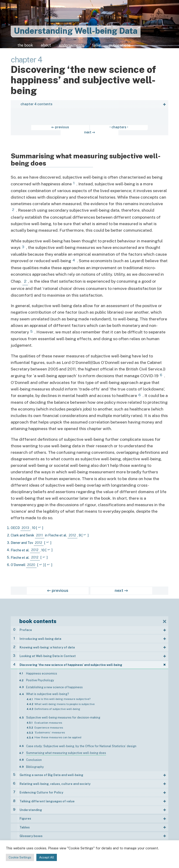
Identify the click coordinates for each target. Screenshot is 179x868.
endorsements (81, 47)
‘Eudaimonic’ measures (50, 731)
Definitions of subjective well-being (57, 707)
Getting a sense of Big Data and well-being (51, 773)
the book (25, 47)
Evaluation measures (48, 721)
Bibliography (35, 765)
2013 (25, 526)
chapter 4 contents (36, 107)
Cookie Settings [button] (20, 857)
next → (120, 130)
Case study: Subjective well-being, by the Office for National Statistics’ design (81, 744)
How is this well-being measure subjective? (62, 697)
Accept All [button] (47, 857)
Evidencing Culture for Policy (41, 791)
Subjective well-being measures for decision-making (63, 716)
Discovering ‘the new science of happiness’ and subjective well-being (71, 663)
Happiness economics (42, 671)
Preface (26, 628)
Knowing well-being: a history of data (47, 646)
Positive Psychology (40, 678)
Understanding (31, 808)
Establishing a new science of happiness (54, 685)
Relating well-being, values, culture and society (55, 782)
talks (111, 47)
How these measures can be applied (58, 736)
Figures (25, 817)
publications (139, 47)
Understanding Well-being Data (76, 31)
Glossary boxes (31, 834)
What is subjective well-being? (47, 692)
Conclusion (34, 758)
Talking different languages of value (47, 799)
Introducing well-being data (40, 637)
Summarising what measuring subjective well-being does (66, 751)
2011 (40, 533)
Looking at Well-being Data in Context (48, 654)
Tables (25, 825)
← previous (59, 130)
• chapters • (89, 130)
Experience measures (49, 726)
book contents (38, 619)
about (50, 47)
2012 (72, 533)
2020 (31, 563)
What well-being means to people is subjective (65, 702)
